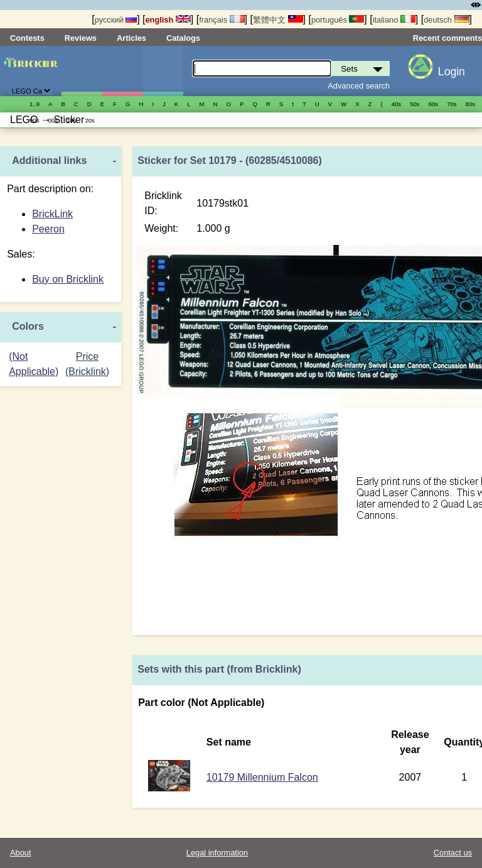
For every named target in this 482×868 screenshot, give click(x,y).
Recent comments (447, 38)
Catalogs (183, 38)
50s (415, 104)
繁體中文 (278, 20)
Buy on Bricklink (68, 279)
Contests (27, 38)
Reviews (81, 38)
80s (470, 104)
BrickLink (52, 214)
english (168, 20)
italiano (394, 20)
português (338, 20)
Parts (163, 71)
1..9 (35, 104)
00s (52, 120)
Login (452, 72)
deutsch (446, 20)
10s (71, 120)
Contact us (453, 853)
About (20, 853)
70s (452, 104)
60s (433, 104)
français (222, 20)
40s (396, 104)
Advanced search (359, 86)
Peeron (48, 229)
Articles (131, 38)
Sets (82, 71)
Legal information (217, 853)
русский (116, 20)
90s (34, 120)
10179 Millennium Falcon (262, 777)
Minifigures (122, 71)
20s (89, 120)
